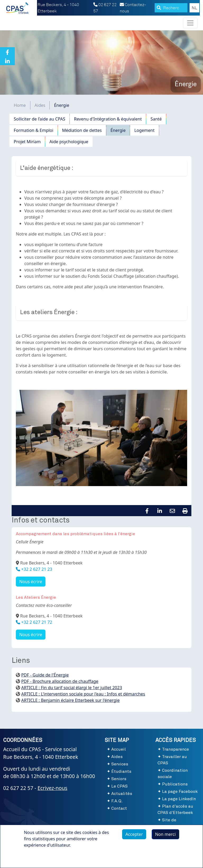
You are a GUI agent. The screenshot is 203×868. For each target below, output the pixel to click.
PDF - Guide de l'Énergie (45, 675)
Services (120, 764)
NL (194, 8)
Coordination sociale (173, 774)
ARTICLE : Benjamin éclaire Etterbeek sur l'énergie (70, 700)
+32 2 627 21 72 (36, 622)
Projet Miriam (27, 142)
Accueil (119, 749)
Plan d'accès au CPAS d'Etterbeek (175, 809)
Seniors (119, 779)
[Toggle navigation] (190, 23)
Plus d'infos (40, 859)
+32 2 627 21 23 (36, 569)
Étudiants (121, 771)
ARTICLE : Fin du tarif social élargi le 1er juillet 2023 (71, 688)
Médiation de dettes (82, 130)
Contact (119, 808)
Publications (175, 784)
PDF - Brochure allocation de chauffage (60, 681)
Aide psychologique (69, 142)
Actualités (122, 794)
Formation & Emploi (34, 130)
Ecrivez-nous (52, 788)
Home (20, 105)
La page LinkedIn (179, 799)
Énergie (118, 130)
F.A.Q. (117, 801)
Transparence (176, 749)
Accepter (134, 836)
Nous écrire (31, 582)
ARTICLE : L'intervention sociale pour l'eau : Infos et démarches (83, 694)
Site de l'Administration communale (174, 826)
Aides (40, 105)
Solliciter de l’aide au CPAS (40, 119)
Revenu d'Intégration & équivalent (108, 119)
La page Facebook (180, 792)
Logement (144, 130)
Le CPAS (119, 786)
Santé (156, 119)
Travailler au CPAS (172, 760)
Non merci (165, 836)
